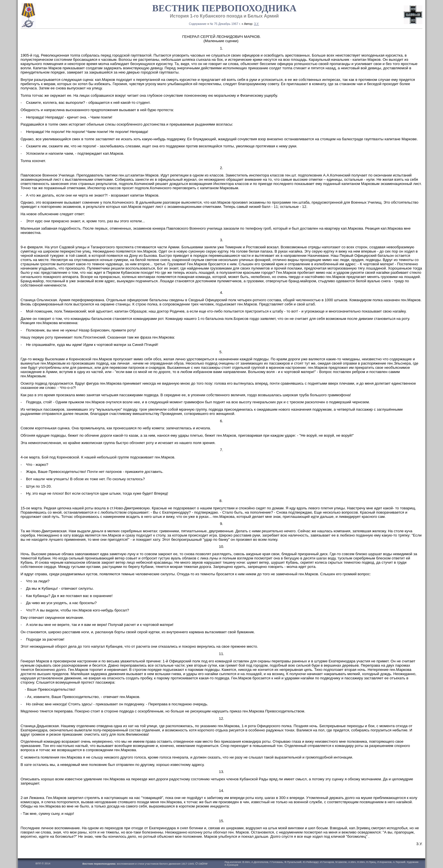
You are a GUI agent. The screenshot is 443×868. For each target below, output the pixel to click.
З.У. (257, 24)
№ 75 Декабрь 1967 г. (225, 24)
